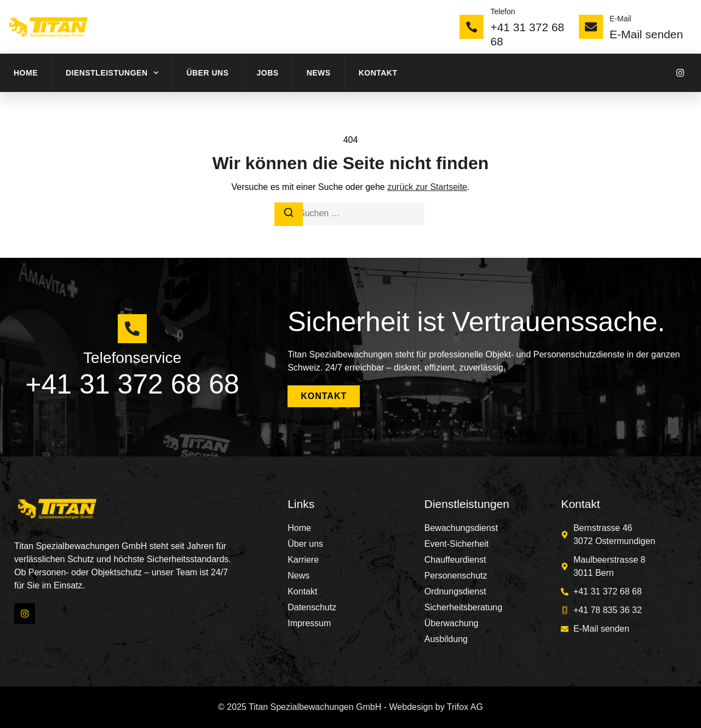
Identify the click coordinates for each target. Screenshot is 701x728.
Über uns (207, 73)
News (319, 73)
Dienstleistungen (112, 73)
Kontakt (378, 73)
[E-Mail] (591, 27)
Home (26, 73)
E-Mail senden (646, 34)
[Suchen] (289, 214)
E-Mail (620, 19)
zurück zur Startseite (427, 187)
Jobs (268, 73)
